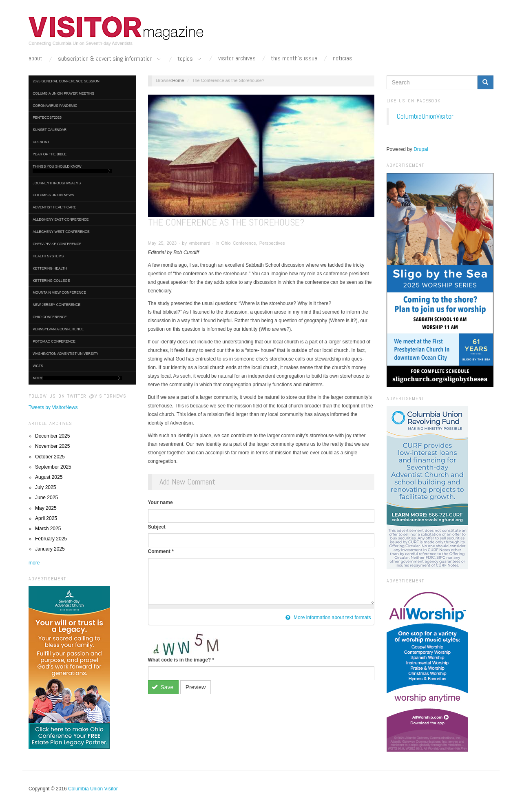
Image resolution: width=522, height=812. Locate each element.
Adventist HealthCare (54, 207)
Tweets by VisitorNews (53, 407)
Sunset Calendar (50, 130)
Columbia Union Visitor (93, 789)
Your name (160, 502)
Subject (157, 527)
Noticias (343, 58)
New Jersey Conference (56, 305)
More (77, 378)
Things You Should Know (72, 169)
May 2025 (46, 508)
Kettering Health (50, 268)
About (35, 58)
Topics (190, 59)
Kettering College (51, 281)
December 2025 (52, 436)
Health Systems (48, 256)
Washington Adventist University (65, 354)
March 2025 (48, 529)
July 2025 (45, 487)
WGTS (38, 366)
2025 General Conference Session (66, 81)
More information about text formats (328, 617)
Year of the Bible (50, 154)
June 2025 (46, 498)
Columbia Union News (53, 195)
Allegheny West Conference (61, 232)
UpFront (41, 142)
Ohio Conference (50, 317)
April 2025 (46, 518)
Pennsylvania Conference (58, 329)
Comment (161, 551)
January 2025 (50, 549)
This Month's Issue (294, 58)
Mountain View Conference (59, 292)
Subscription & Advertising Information (110, 59)
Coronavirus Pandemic (55, 106)
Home (178, 80)
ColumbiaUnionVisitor (425, 116)
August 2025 (49, 477)
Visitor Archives (237, 58)
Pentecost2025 (47, 117)
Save (163, 687)
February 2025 (51, 539)
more (34, 563)
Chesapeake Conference (57, 244)
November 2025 (52, 446)
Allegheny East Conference (61, 219)
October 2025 (50, 457)
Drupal (421, 149)
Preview (196, 687)
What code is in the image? (181, 660)
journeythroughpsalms (57, 183)
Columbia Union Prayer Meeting (63, 93)
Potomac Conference (54, 341)
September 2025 (53, 467)
